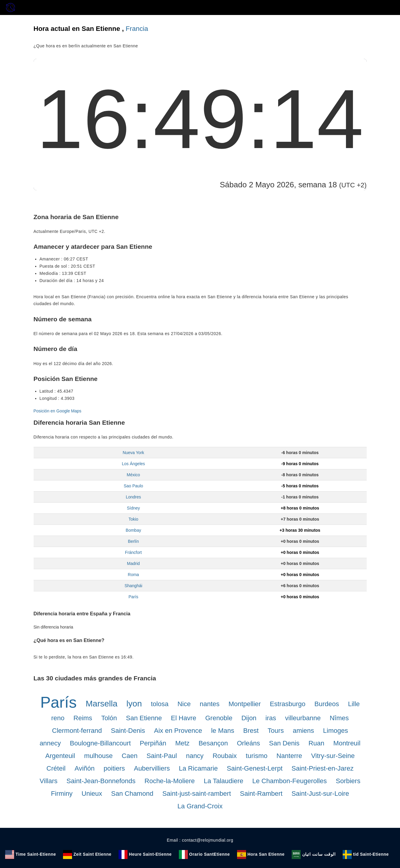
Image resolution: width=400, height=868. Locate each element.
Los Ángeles (133, 464)
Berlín (133, 541)
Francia (137, 29)
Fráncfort (133, 552)
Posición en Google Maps (58, 411)
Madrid (133, 563)
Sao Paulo (133, 486)
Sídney (134, 508)
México (133, 475)
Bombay (133, 530)
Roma (133, 575)
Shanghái (133, 586)
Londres (133, 497)
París (133, 597)
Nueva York (134, 453)
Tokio (133, 519)
